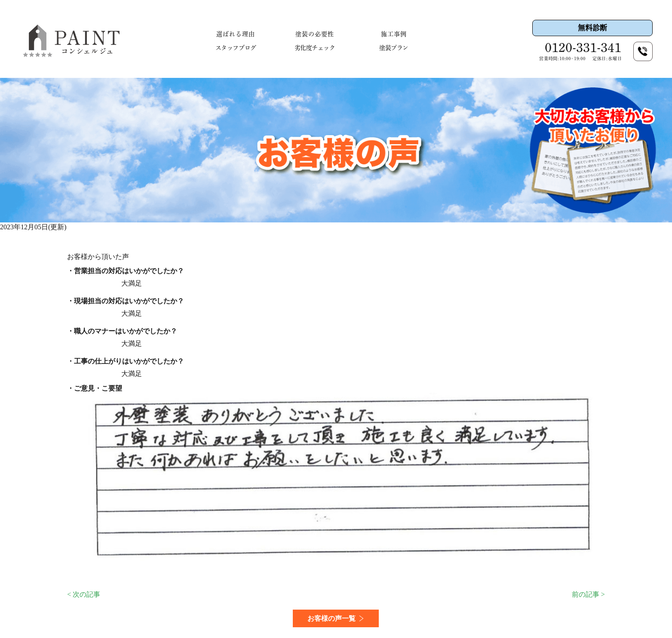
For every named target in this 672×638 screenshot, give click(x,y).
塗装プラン (394, 48)
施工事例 (394, 34)
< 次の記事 (84, 594)
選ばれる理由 (236, 34)
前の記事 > (588, 594)
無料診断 (592, 28)
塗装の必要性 (315, 34)
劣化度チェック (315, 48)
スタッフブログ (236, 48)
